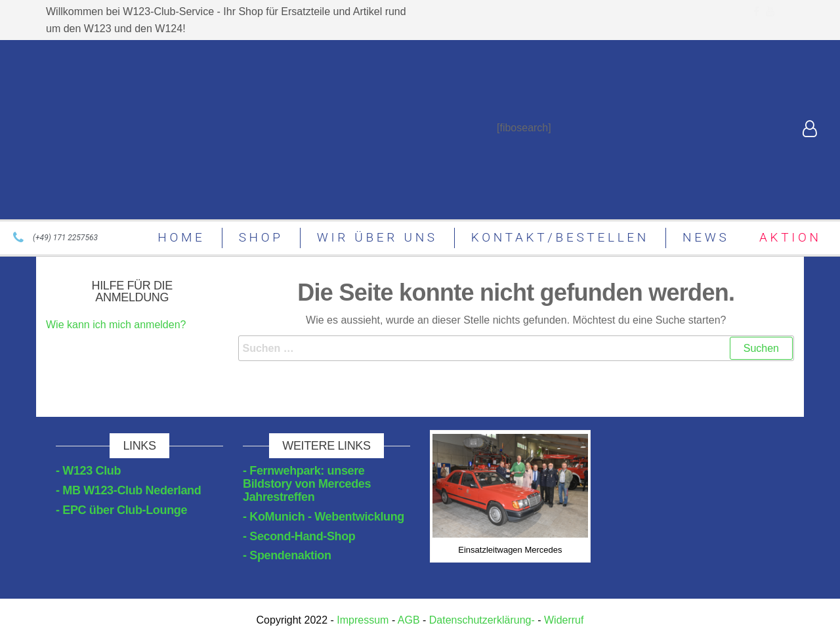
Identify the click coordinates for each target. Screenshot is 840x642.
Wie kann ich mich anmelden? (116, 325)
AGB (409, 620)
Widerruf (564, 620)
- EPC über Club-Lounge (121, 510)
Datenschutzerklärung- (482, 620)
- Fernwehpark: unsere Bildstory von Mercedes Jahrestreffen (307, 484)
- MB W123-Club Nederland (128, 490)
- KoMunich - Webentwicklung (324, 517)
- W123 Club (88, 471)
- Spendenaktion (287, 555)
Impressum (363, 620)
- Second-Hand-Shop (299, 536)
